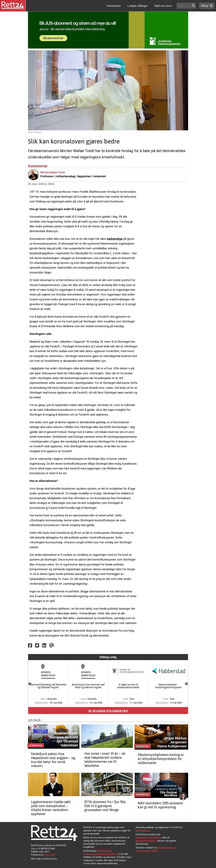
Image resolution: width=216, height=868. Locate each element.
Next (186, 684)
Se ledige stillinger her (108, 711)
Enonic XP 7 (50, 855)
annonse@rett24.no (146, 841)
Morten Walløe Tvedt (53, 172)
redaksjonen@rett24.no (148, 838)
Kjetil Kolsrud (143, 831)
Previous (30, 684)
